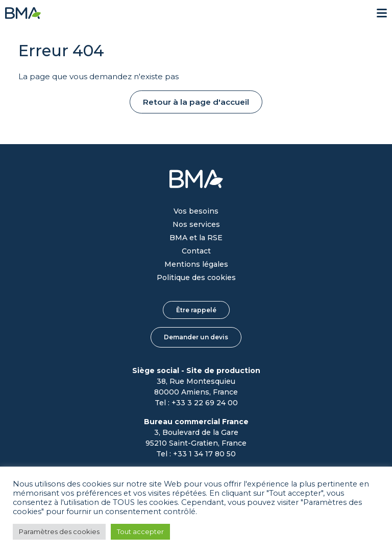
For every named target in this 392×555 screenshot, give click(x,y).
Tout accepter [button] (140, 531)
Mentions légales (196, 264)
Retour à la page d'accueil (196, 102)
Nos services (196, 224)
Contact (196, 251)
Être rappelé (196, 310)
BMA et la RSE (196, 238)
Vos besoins (196, 211)
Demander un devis (196, 337)
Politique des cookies (196, 277)
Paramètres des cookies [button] (59, 531)
